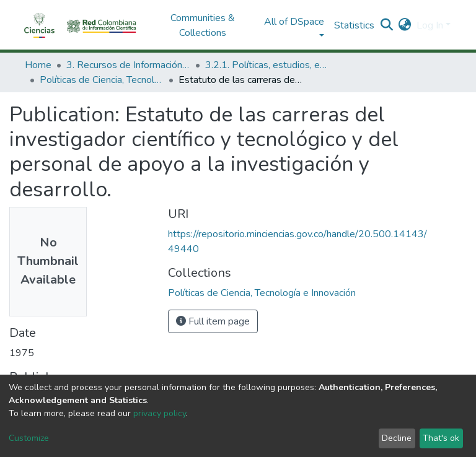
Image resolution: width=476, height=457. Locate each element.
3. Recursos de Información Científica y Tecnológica (128, 65)
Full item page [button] (213, 321)
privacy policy (160, 413)
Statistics (354, 25)
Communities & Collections (203, 25)
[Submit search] (387, 25)
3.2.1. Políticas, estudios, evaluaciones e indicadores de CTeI (267, 65)
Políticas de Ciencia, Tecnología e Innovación (102, 80)
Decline (397, 438)
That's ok (441, 438)
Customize (29, 438)
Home (38, 65)
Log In (430, 25)
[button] (405, 25)
